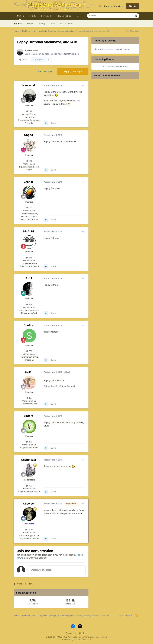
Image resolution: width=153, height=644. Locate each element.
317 (29, 208)
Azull (29, 278)
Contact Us (71, 633)
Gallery (42, 23)
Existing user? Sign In (111, 6)
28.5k (29, 530)
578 (29, 257)
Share (23, 60)
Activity (32, 16)
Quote (53, 123)
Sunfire (29, 325)
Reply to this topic (73, 71)
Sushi (29, 372)
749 (29, 304)
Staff (53, 23)
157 (29, 398)
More (79, 16)
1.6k (29, 161)
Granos (29, 182)
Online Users (66, 23)
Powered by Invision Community (76, 640)
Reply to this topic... (41, 570)
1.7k (29, 111)
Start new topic (45, 71)
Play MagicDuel (64, 16)
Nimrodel (33, 50)
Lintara (29, 416)
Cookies (83, 633)
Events (30, 23)
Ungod (29, 135)
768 (29, 351)
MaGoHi (29, 231)
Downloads (46, 16)
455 (29, 442)
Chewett (29, 504)
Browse (20, 17)
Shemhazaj (29, 460)
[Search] (102, 16)
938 (29, 486)
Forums (18, 23)
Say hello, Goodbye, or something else (60, 54)
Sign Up (133, 6)
